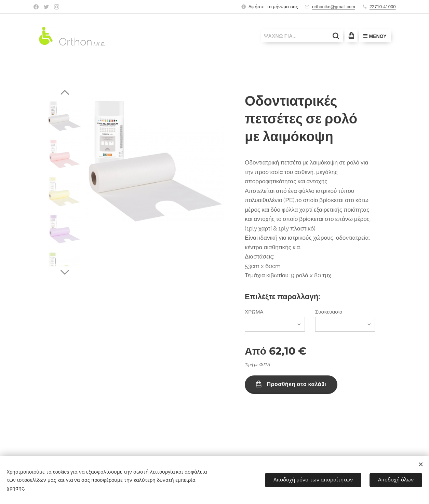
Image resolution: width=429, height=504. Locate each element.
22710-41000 (383, 7)
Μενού (375, 36)
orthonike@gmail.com (334, 7)
